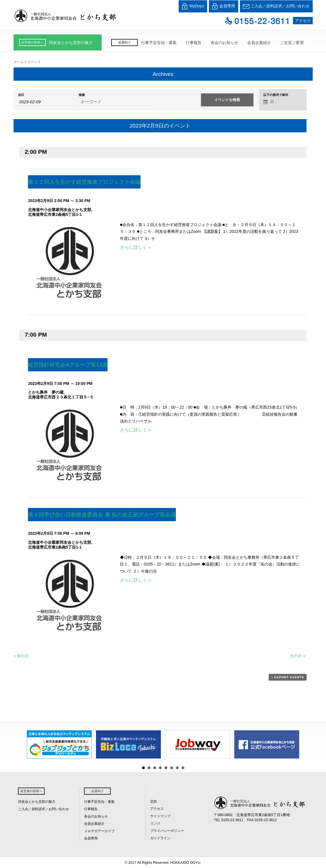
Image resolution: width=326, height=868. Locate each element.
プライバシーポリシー (167, 831)
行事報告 (194, 43)
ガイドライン (160, 838)
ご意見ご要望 (292, 43)
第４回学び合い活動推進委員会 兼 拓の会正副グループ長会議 (102, 515)
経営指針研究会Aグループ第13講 (68, 365)
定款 (154, 801)
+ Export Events (288, 677)
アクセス (303, 21)
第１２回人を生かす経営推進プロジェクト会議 (84, 182)
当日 (21, 95)
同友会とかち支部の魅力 (71, 43)
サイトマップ (160, 816)
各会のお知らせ (224, 43)
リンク (155, 823)
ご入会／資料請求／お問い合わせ (276, 6)
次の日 (297, 656)
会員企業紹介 (259, 43)
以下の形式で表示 (276, 95)
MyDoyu (193, 6)
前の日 (21, 656)
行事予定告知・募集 (159, 43)
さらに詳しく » (135, 247)
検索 (82, 95)
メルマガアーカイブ (99, 831)
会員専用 (224, 6)
